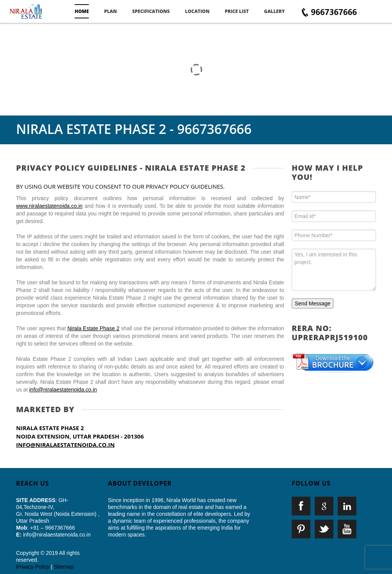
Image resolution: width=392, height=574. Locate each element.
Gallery (274, 11)
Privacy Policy (33, 567)
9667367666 (214, 129)
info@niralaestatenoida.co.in (63, 390)
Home (82, 11)
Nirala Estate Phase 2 (93, 328)
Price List (237, 11)
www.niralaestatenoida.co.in (49, 206)
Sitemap (64, 567)
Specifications (151, 11)
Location (197, 11)
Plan (110, 11)
